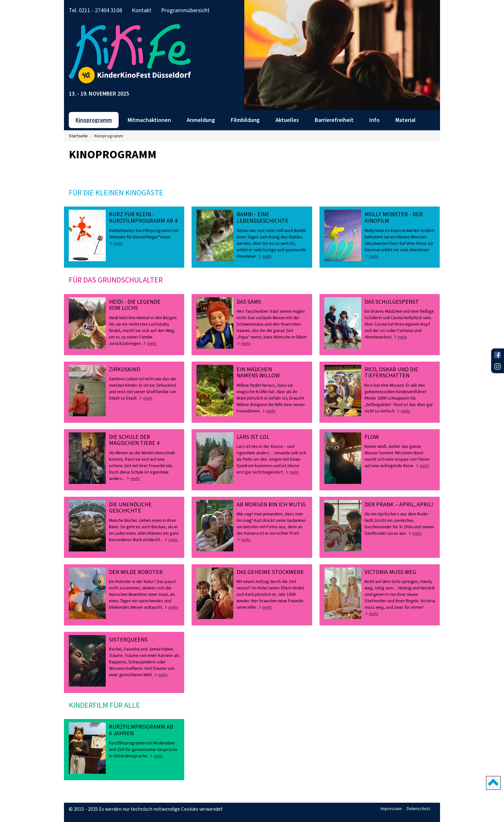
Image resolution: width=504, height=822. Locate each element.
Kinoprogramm (94, 120)
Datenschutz (419, 809)
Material (405, 120)
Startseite (78, 136)
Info (374, 120)
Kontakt (142, 10)
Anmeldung (201, 120)
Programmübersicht (185, 10)
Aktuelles (287, 120)
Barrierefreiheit (334, 120)
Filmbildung (245, 120)
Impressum (391, 809)
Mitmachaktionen (149, 120)
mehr (116, 243)
